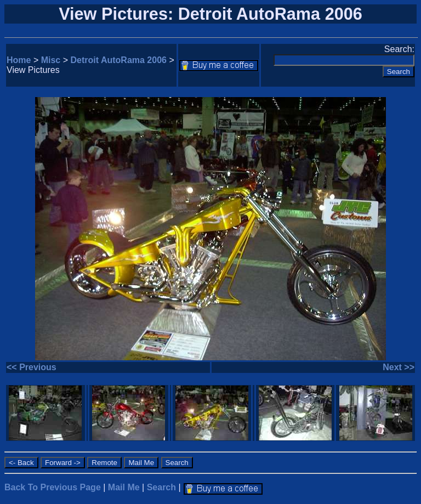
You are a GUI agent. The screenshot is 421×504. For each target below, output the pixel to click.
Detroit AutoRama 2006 (119, 60)
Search (161, 487)
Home (19, 60)
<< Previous (32, 367)
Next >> (399, 367)
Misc (51, 60)
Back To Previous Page (53, 487)
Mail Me (124, 487)
